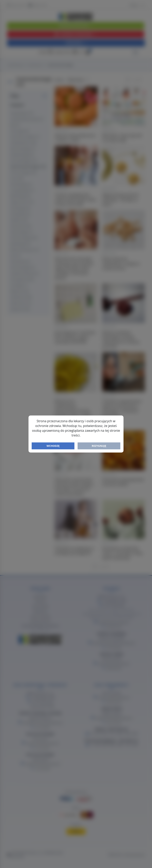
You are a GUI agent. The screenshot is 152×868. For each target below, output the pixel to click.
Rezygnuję (99, 446)
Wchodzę (53, 446)
